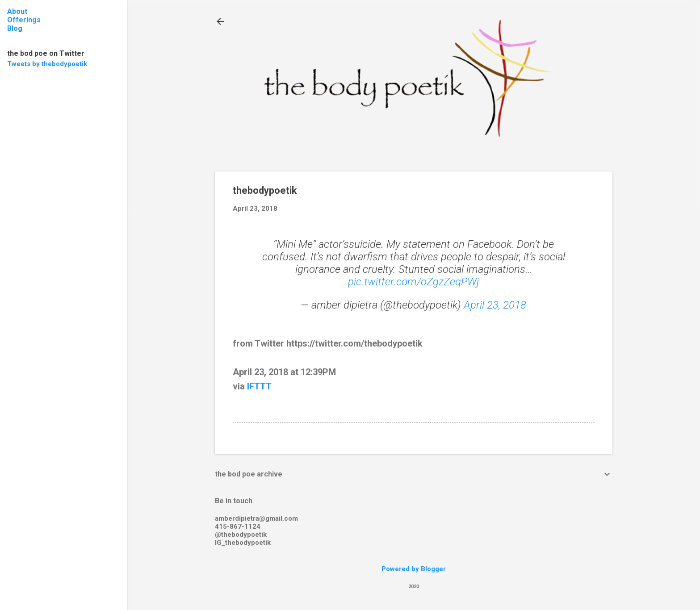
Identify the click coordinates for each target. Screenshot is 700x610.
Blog (15, 28)
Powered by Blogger (414, 569)
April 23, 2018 (495, 305)
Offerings (24, 20)
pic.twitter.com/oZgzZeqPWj (413, 282)
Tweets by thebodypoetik (47, 64)
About (17, 11)
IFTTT (259, 386)
